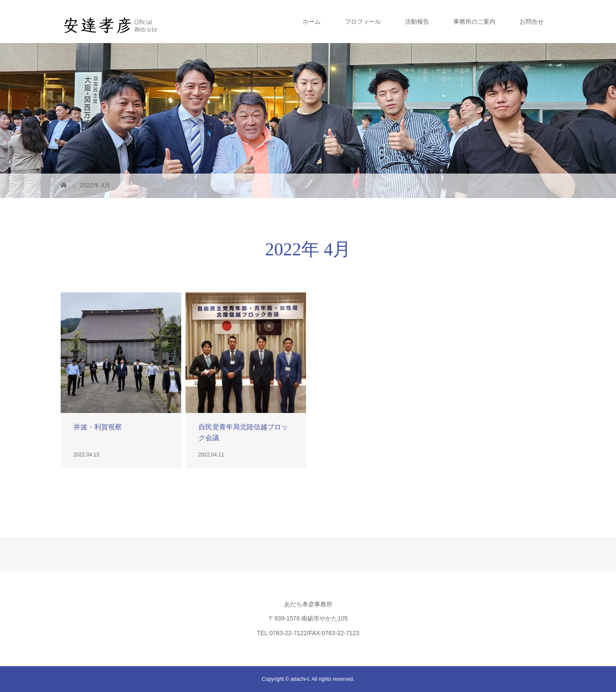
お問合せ (532, 22)
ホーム (312, 22)
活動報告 (417, 22)
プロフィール (363, 22)
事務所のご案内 (474, 22)
